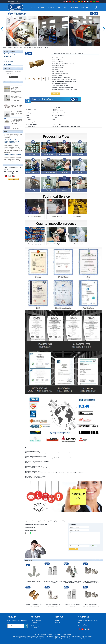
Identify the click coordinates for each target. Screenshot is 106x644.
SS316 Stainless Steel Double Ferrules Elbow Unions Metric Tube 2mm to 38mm (16, 100)
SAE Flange (7, 64)
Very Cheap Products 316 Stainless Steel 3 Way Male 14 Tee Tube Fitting (16, 122)
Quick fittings (62, 521)
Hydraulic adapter (9, 59)
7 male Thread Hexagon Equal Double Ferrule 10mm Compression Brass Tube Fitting (16, 91)
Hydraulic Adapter (33, 521)
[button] (51, 45)
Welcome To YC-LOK (13, 1)
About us (57, 620)
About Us (41, 8)
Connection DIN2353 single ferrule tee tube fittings (16, 115)
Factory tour (58, 624)
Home (33, 8)
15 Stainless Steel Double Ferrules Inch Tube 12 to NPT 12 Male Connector (16, 107)
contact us (57, 622)
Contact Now (13, 179)
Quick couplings (18, 48)
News (59, 8)
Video (65, 8)
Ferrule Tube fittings (10, 54)
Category (10, 48)
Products (50, 8)
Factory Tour (86, 8)
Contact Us (74, 8)
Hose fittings (8, 56)
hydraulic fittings (43, 521)
